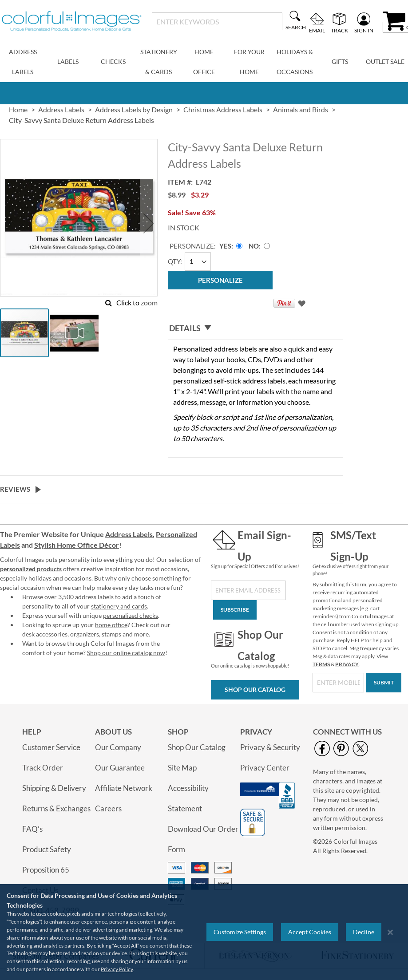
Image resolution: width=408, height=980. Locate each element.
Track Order (43, 768)
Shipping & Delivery (54, 788)
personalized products (31, 569)
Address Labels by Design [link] (134, 109)
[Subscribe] (235, 610)
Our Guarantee (120, 768)
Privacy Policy (117, 969)
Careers (108, 808)
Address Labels (129, 534)
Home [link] (18, 109)
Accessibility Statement (188, 798)
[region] (204, 932)
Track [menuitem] (339, 30)
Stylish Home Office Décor (77, 545)
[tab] (255, 328)
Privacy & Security (270, 747)
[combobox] (217, 21)
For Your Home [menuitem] (249, 62)
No (254, 246)
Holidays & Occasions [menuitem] (295, 62)
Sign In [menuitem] (364, 30)
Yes (225, 246)
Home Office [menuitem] (204, 62)
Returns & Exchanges (56, 808)
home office (111, 625)
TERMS (321, 664)
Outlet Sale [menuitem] (385, 61)
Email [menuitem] (317, 30)
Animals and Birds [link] (301, 109)
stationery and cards (119, 606)
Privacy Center (265, 768)
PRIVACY (347, 664)
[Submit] (384, 683)
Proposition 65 (46, 870)
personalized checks (131, 615)
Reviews (15, 489)
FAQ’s (32, 829)
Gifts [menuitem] (340, 61)
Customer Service (51, 747)
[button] (149, 223)
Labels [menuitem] (68, 61)
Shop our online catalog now (126, 653)
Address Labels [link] (61, 109)
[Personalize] (220, 280)
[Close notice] (390, 932)
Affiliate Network (124, 788)
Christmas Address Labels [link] (223, 109)
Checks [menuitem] (113, 61)
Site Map (182, 768)
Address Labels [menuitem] (23, 62)
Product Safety (47, 849)
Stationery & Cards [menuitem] (159, 62)
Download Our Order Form (203, 839)
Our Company (118, 747)
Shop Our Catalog (255, 690)
